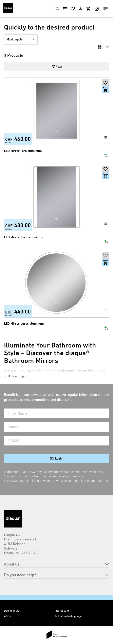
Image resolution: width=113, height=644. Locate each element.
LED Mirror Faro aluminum (23, 151)
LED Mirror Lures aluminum (24, 324)
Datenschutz (12, 611)
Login (59, 458)
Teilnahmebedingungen (69, 616)
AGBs (7, 616)
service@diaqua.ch (17, 481)
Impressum (62, 611)
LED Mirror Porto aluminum (24, 237)
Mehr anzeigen (17, 376)
